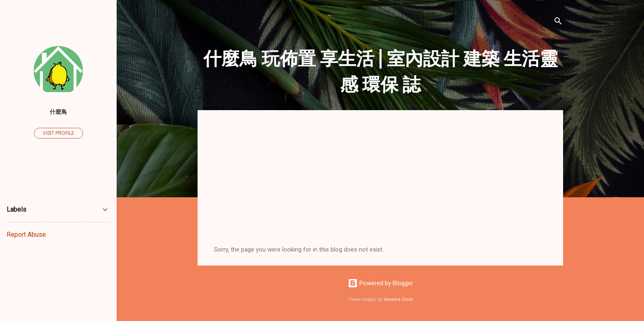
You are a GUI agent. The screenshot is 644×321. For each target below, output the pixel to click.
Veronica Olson (398, 299)
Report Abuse (26, 234)
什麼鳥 (58, 112)
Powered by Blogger (381, 283)
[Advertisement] (380, 184)
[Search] (558, 22)
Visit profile (59, 133)
